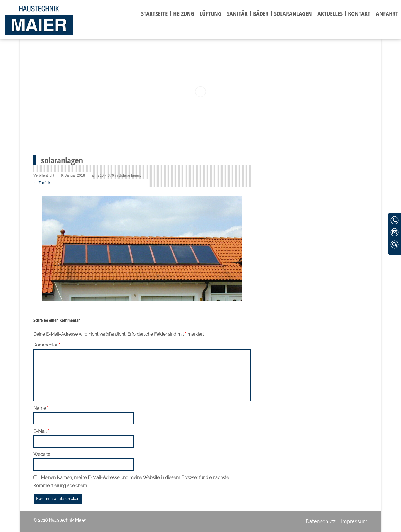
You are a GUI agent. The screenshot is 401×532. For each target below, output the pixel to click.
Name (41, 408)
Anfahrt (387, 14)
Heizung (184, 14)
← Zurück (42, 183)
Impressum (354, 521)
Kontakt (359, 14)
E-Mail (41, 431)
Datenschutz (321, 521)
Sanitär (237, 14)
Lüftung (211, 14)
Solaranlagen (293, 14)
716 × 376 (106, 175)
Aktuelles (330, 14)
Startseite (154, 14)
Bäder (261, 14)
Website (42, 454)
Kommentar (47, 345)
